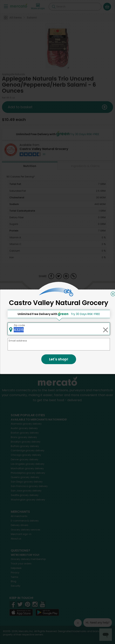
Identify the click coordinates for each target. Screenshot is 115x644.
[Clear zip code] (105, 329)
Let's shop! (59, 359)
